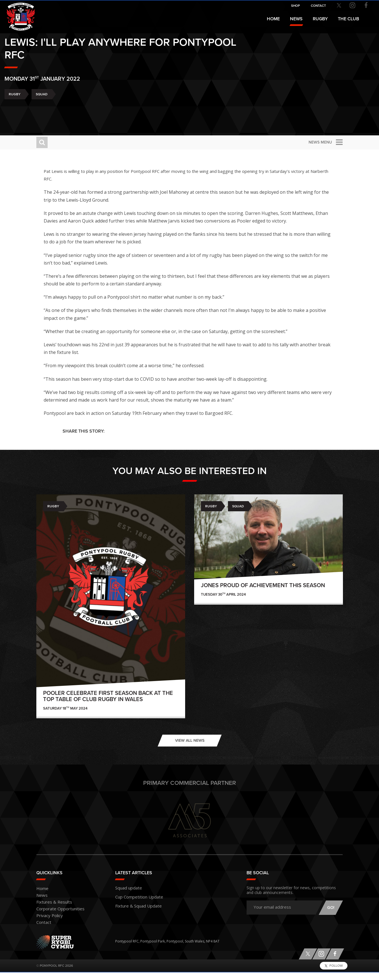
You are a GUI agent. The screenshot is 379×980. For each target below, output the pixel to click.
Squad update (127, 895)
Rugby (46, 110)
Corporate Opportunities (56, 917)
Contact (43, 930)
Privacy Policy (47, 923)
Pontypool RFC (17, 13)
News (296, 19)
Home (273, 19)
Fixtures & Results (50, 910)
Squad (74, 110)
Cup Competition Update (135, 903)
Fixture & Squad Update (134, 911)
